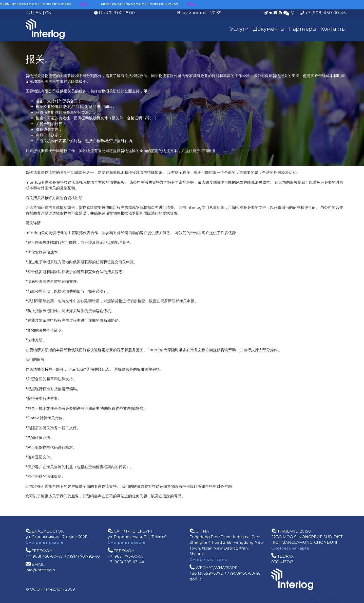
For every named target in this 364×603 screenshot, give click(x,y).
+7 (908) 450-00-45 (323, 13)
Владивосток (192, 13)
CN (48, 13)
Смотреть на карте (44, 542)
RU (29, 13)
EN (39, 13)
